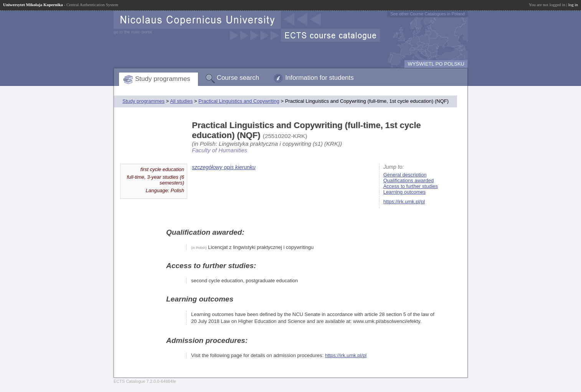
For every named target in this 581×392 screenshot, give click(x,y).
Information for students (319, 78)
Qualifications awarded (409, 180)
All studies (181, 101)
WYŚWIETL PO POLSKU (436, 64)
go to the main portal (133, 32)
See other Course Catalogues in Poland (427, 14)
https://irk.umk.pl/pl (404, 202)
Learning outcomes (405, 192)
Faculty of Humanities (220, 150)
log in (573, 5)
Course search (238, 78)
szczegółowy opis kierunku (224, 167)
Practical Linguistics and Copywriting (239, 101)
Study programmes (163, 79)
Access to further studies (411, 186)
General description (405, 175)
